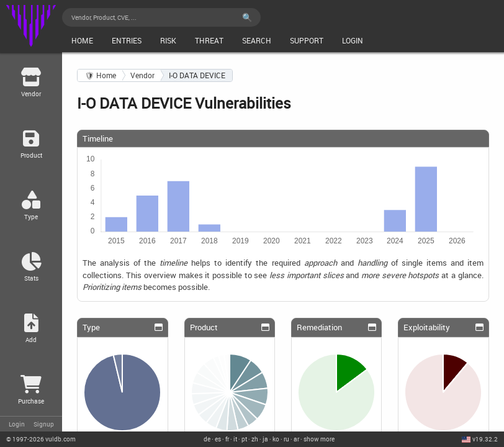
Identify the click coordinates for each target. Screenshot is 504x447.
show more (319, 439)
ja (265, 439)
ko (276, 439)
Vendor (142, 75)
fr (227, 439)
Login (17, 424)
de (207, 439)
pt (244, 439)
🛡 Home (101, 75)
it (235, 439)
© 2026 (41, 439)
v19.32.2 (485, 439)
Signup (44, 424)
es (218, 439)
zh (255, 439)
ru (286, 439)
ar (296, 439)
